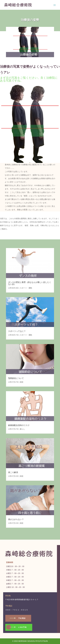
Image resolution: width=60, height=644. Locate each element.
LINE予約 (23, 627)
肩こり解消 (13, 472)
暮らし (22, 429)
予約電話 (22, 618)
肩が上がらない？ (16, 519)
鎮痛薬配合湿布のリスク (19, 425)
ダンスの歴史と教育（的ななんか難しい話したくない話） (30, 283)
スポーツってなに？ (17, 331)
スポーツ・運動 (26, 288)
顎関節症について (16, 378)
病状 (22, 382)
